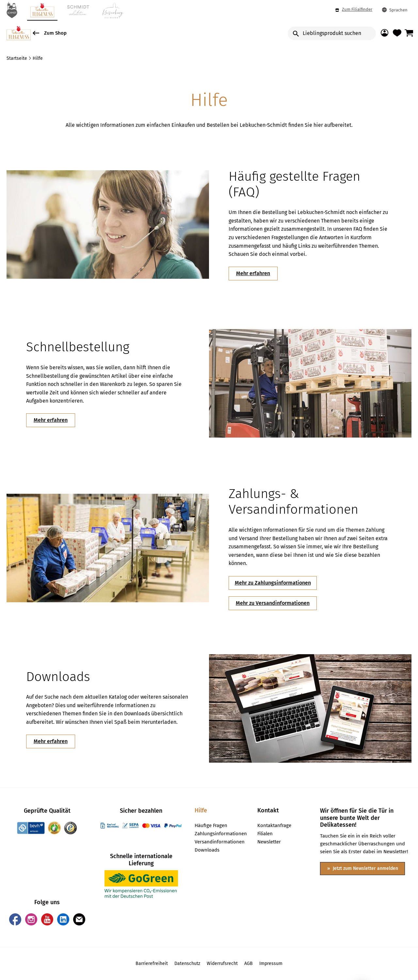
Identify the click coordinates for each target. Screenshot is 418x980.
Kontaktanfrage (274, 826)
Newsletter (269, 842)
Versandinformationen (219, 842)
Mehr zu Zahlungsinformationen (273, 583)
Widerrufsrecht (222, 963)
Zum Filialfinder (354, 10)
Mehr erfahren (253, 273)
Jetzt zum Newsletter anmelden (365, 868)
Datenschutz (187, 963)
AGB (249, 963)
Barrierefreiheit (152, 963)
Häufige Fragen (211, 826)
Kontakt (268, 811)
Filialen (265, 834)
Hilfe (201, 811)
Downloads (207, 850)
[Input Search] (332, 33)
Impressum (271, 963)
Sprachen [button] (395, 10)
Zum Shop (50, 32)
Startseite (17, 58)
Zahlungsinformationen (219, 834)
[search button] (296, 33)
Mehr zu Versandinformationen (273, 603)
